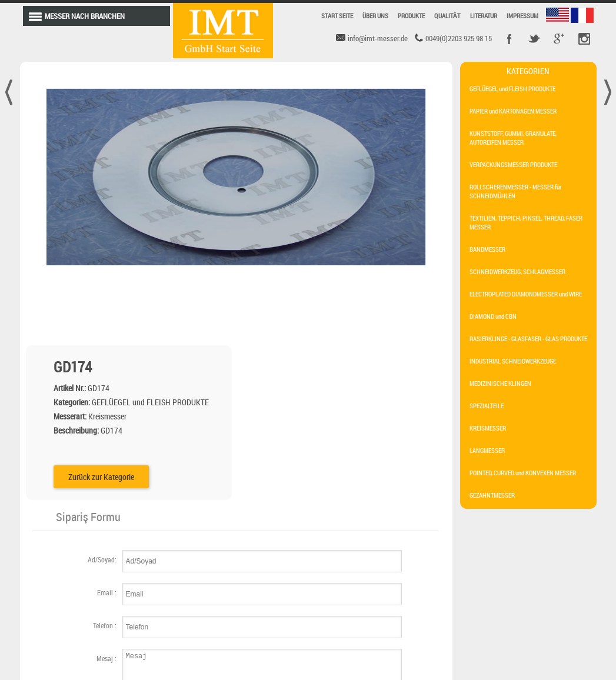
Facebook (510, 39)
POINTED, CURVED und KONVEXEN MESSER (523, 473)
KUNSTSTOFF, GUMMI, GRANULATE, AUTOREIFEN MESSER (513, 138)
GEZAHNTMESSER (492, 495)
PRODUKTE (411, 16)
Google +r (559, 39)
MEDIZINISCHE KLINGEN (500, 383)
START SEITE (337, 16)
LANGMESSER (487, 450)
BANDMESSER (487, 249)
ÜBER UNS (375, 16)
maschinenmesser (319, 615)
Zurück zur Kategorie (313, 258)
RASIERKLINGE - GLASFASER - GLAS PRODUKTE (528, 339)
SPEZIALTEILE (487, 406)
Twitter (534, 39)
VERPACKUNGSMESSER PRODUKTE (513, 164)
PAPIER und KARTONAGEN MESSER (513, 111)
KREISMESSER (488, 428)
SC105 (175, 604)
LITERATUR (484, 16)
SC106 (214, 584)
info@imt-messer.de (512, 584)
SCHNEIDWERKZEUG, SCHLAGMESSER (517, 271)
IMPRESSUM (522, 16)
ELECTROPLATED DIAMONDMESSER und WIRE (526, 294)
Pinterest (584, 39)
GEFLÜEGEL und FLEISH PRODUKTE (512, 89)
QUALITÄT (447, 16)
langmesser (308, 588)
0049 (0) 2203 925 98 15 (513, 608)
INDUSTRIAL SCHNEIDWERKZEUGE (513, 361)
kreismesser (390, 588)
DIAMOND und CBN (493, 316)
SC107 (175, 584)
